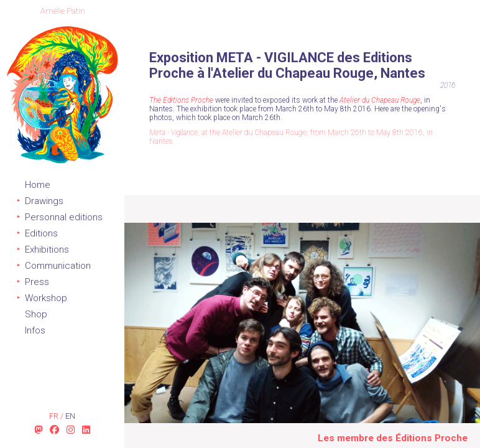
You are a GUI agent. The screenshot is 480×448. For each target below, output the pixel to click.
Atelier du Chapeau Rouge (380, 100)
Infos (35, 330)
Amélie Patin (63, 11)
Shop (36, 314)
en (70, 416)
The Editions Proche (181, 100)
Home (38, 185)
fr (55, 416)
